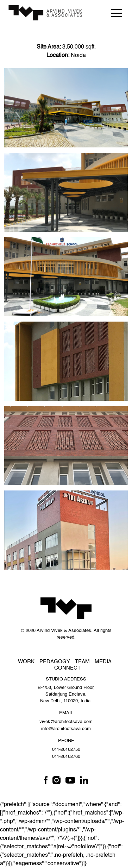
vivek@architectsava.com (66, 722)
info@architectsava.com (66, 729)
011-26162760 (66, 757)
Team (82, 662)
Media (103, 662)
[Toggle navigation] (116, 13)
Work (26, 662)
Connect (67, 668)
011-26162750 (66, 750)
